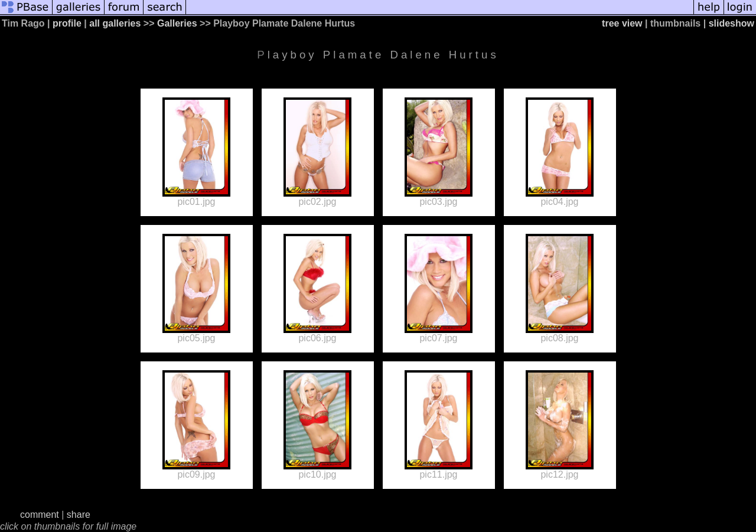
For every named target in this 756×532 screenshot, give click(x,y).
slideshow (731, 23)
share (79, 515)
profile (67, 23)
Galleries (177, 23)
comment (40, 515)
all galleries (115, 23)
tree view (622, 23)
